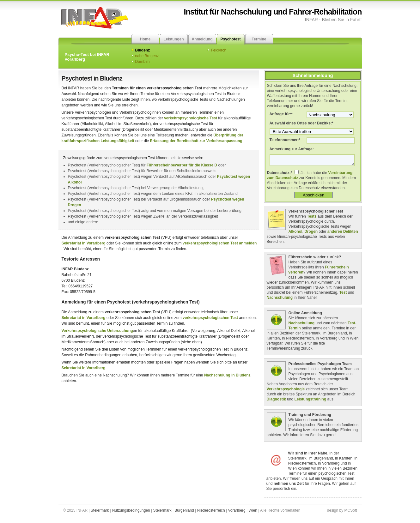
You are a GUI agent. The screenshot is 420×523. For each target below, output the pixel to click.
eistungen (173, 39)
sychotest (230, 39)
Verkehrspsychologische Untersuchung (97, 331)
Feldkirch (219, 50)
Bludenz (143, 50)
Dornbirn (143, 62)
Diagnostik (276, 401)
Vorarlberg (237, 512)
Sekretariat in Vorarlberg (84, 243)
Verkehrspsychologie (286, 391)
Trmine (259, 39)
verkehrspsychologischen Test (210, 318)
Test (343, 294)
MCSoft (350, 512)
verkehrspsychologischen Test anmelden (220, 243)
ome (145, 39)
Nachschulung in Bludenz (227, 375)
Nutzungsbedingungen (131, 512)
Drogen (311, 233)
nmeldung (202, 39)
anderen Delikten (343, 233)
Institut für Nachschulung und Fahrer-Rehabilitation (273, 12)
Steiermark (100, 512)
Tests (312, 218)
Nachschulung (280, 299)
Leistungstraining (310, 401)
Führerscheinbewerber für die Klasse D (182, 165)
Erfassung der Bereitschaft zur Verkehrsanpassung (196, 141)
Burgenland (184, 512)
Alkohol (295, 233)
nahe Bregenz (147, 56)
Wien (253, 512)
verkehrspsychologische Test (191, 118)
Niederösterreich (211, 512)
